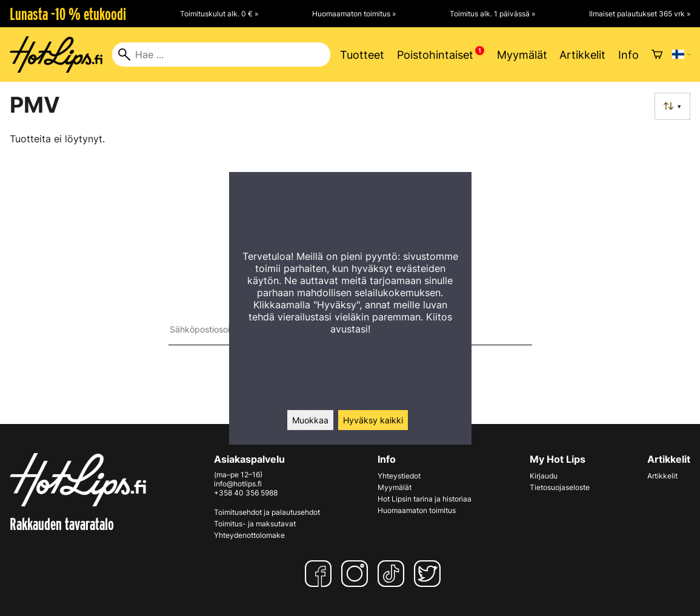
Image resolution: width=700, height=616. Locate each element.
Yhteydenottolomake (249, 535)
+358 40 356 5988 (246, 493)
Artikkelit (582, 55)
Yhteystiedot (399, 476)
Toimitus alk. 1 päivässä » (492, 14)
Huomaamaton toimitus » (354, 14)
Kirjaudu (544, 476)
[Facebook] (321, 574)
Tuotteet (362, 55)
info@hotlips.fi (238, 484)
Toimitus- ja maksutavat (255, 524)
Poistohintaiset (435, 55)
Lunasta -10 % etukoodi (68, 14)
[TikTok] (393, 574)
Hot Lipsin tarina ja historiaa (425, 499)
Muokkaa (310, 420)
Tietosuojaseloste (560, 487)
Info (628, 55)
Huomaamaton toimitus (417, 510)
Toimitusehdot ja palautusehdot (267, 512)
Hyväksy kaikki (373, 420)
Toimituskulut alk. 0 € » (219, 14)
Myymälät (522, 55)
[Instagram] (357, 574)
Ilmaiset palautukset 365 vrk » (640, 14)
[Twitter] (430, 574)
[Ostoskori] (657, 55)
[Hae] (221, 55)
